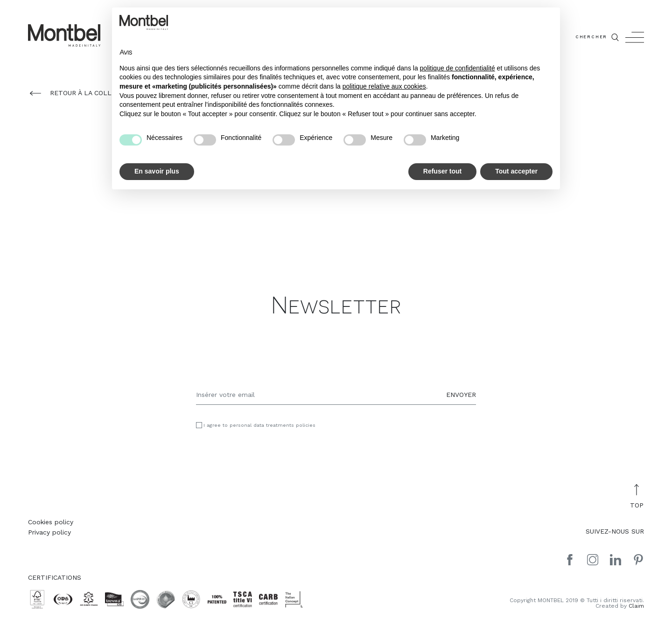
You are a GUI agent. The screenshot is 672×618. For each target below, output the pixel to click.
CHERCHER (598, 37)
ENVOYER (461, 395)
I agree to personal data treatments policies (259, 426)
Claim (636, 606)
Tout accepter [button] (516, 171)
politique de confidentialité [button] (458, 68)
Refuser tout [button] (442, 171)
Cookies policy (51, 522)
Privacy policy (49, 532)
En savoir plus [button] (157, 171)
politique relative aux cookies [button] (384, 86)
